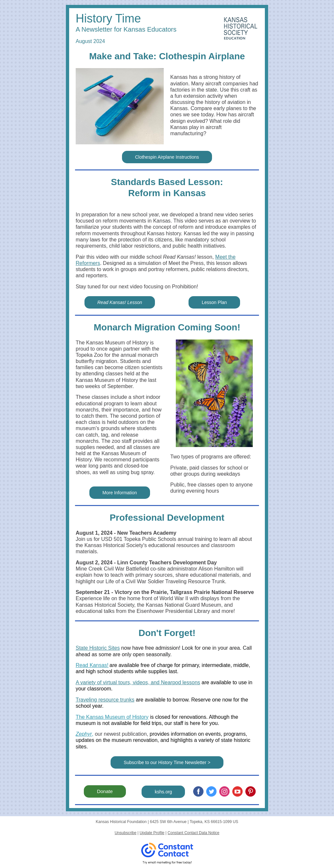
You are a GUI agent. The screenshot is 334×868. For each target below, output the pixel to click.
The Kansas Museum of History (112, 717)
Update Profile (152, 833)
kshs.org (163, 792)
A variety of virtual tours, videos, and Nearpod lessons (138, 682)
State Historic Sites (98, 648)
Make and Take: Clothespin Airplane (167, 56)
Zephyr (84, 734)
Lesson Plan (214, 302)
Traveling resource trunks (105, 700)
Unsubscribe (125, 833)
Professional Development (167, 518)
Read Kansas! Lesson (120, 302)
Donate (105, 791)
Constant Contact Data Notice (194, 833)
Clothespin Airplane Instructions (167, 157)
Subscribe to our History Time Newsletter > (167, 762)
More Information (120, 493)
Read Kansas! (92, 665)
